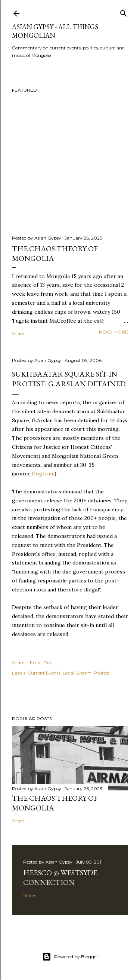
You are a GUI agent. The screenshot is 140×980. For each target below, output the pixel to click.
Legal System (77, 673)
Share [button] (18, 333)
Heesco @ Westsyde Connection (60, 877)
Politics (101, 673)
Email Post (42, 662)
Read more (113, 332)
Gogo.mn (43, 474)
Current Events (44, 673)
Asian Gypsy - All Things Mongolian (55, 31)
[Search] (124, 12)
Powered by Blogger (70, 957)
